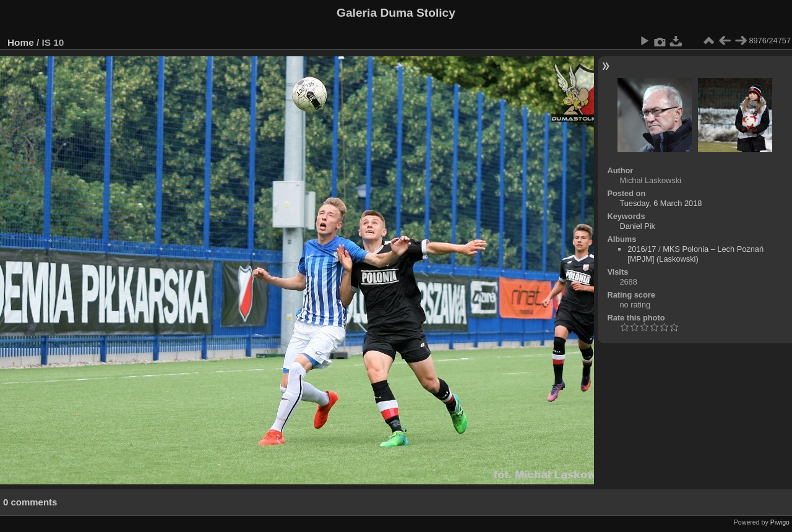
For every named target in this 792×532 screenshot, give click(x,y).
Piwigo (780, 522)
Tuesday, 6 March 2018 (661, 203)
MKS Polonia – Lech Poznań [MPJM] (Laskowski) (695, 254)
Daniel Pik (637, 226)
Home (21, 42)
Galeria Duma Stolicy (396, 13)
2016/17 (642, 249)
